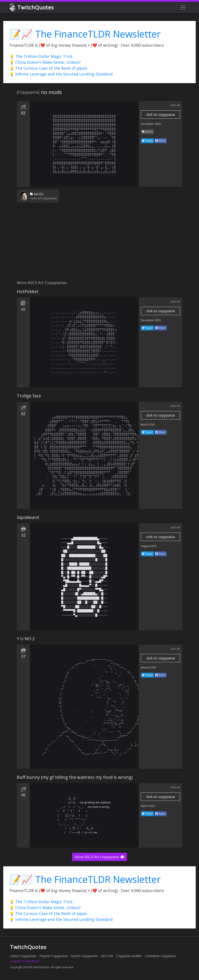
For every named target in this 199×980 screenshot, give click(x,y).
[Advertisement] (99, 244)
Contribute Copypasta (160, 956)
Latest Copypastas (23, 956)
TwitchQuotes (32, 8)
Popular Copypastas (54, 956)
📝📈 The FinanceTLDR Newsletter (85, 34)
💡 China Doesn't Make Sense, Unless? (45, 62)
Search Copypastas (84, 956)
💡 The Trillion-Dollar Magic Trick (41, 56)
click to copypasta (160, 115)
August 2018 (148, 546)
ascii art (175, 105)
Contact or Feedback (25, 961)
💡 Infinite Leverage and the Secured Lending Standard (61, 74)
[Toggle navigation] (183, 7)
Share (160, 141)
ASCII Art (107, 956)
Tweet (147, 141)
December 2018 (151, 320)
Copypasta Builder (129, 956)
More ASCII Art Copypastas (99, 857)
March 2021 (148, 425)
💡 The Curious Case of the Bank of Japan (48, 68)
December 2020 (151, 124)
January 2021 (149, 667)
